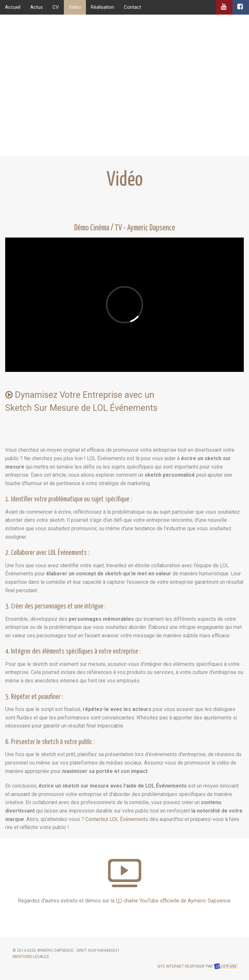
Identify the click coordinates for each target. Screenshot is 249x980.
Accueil (13, 7)
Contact (132, 7)
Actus (36, 7)
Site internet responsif (181, 966)
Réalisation (102, 7)
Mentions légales (31, 957)
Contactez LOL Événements (117, 819)
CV (56, 7)
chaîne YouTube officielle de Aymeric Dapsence (173, 901)
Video (75, 7)
